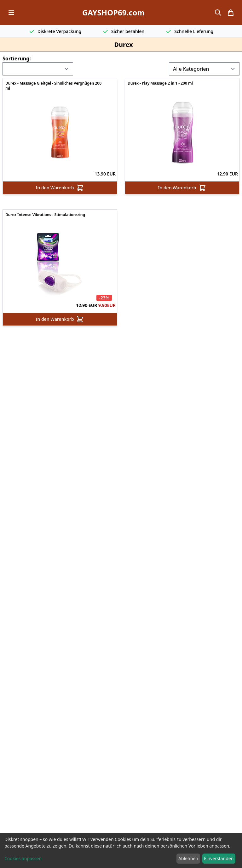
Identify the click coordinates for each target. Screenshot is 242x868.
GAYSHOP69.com (113, 13)
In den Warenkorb (60, 188)
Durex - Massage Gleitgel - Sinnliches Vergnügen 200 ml (53, 86)
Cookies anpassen (23, 858)
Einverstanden (219, 858)
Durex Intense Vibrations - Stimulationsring (45, 215)
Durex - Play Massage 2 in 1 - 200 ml (160, 83)
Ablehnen (188, 858)
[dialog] (121, 850)
